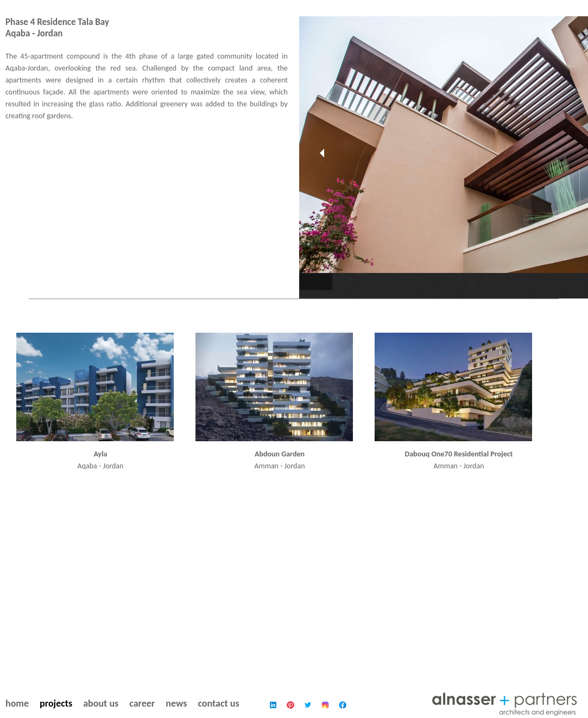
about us (101, 703)
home (17, 703)
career (142, 703)
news (176, 703)
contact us (218, 703)
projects (56, 703)
